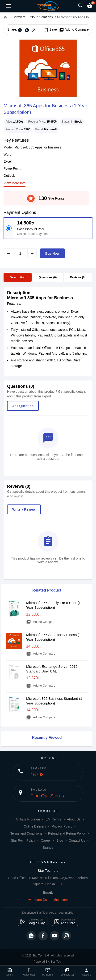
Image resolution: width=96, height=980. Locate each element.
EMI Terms (53, 819)
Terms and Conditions (26, 833)
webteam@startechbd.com (48, 900)
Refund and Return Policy (67, 833)
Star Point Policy (23, 840)
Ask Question (23, 406)
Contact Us (77, 840)
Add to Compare (74, 30)
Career (46, 840)
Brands (48, 848)
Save (50, 30)
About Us (74, 819)
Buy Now (52, 253)
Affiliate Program (28, 819)
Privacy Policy (62, 826)
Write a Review (24, 509)
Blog (60, 840)
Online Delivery (35, 826)
